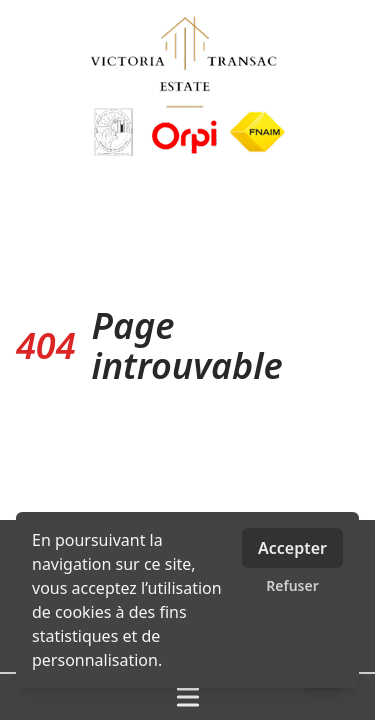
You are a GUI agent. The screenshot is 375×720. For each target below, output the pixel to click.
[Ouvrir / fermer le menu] (187, 697)
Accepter (292, 548)
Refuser (292, 585)
